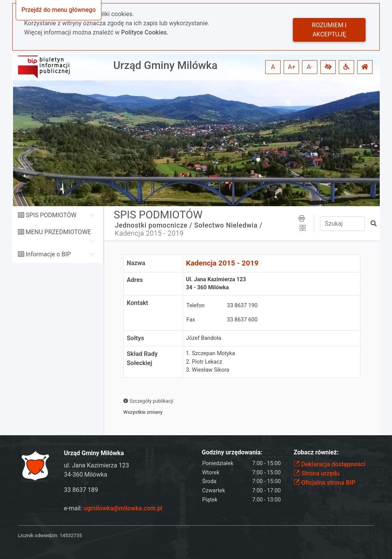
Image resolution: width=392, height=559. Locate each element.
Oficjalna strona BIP (324, 483)
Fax (191, 320)
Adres (135, 280)
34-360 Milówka (86, 475)
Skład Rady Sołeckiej (142, 358)
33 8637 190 (242, 306)
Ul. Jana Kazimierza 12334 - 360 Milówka (216, 284)
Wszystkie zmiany (143, 412)
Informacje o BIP (48, 254)
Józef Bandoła (204, 338)
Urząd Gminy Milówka (165, 65)
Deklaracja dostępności (329, 464)
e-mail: (113, 508)
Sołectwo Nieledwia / (228, 225)
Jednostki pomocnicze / (154, 225)
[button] (328, 67)
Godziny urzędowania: (232, 452)
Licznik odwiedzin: (38, 535)
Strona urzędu (317, 473)
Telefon (196, 306)
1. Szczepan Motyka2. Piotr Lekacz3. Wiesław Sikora (211, 362)
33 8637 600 (242, 320)
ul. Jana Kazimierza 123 (96, 465)
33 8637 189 (81, 490)
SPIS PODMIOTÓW (51, 215)
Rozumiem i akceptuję (329, 30)
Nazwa (136, 263)
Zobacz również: (316, 452)
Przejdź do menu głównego (59, 10)
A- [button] (310, 67)
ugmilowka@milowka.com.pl (123, 508)
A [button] (273, 67)
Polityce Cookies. (145, 32)
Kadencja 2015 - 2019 (149, 233)
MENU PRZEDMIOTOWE (58, 232)
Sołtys (135, 338)
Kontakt (137, 303)
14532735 (71, 535)
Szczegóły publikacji (148, 401)
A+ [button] (292, 67)
